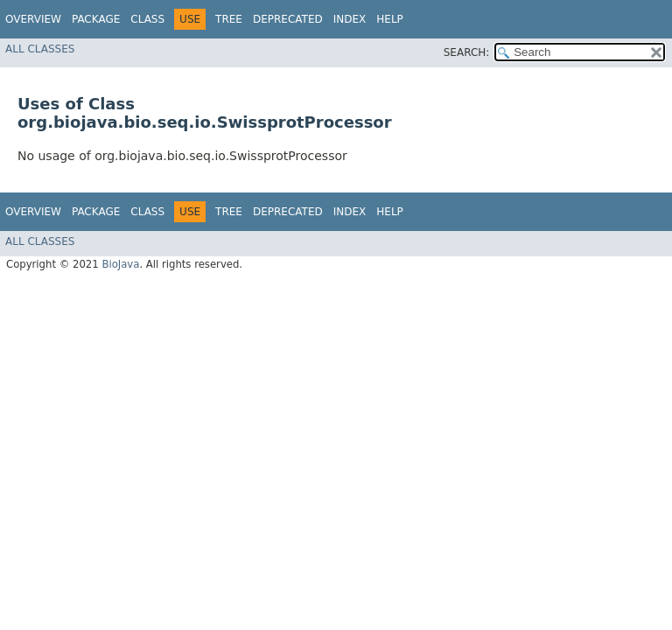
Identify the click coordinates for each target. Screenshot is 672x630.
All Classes (40, 49)
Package (96, 19)
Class (147, 19)
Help (390, 19)
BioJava (120, 264)
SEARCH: (467, 52)
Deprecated (288, 19)
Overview (33, 19)
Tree (229, 19)
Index (350, 19)
